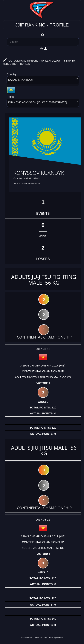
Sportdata (58, 638)
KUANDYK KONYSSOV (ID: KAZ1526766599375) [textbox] (38, 102)
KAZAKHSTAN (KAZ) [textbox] (21, 80)
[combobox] (43, 81)
